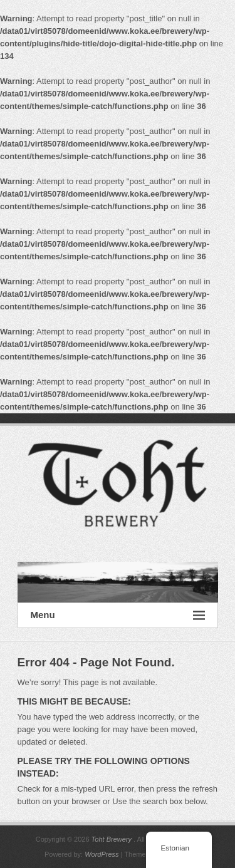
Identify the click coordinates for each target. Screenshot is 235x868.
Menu (118, 615)
